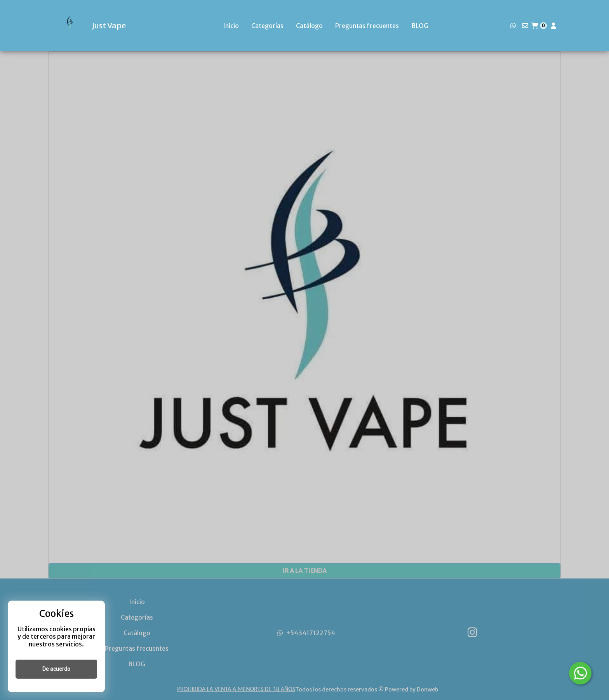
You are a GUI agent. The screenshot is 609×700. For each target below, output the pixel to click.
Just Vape (109, 26)
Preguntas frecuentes (367, 26)
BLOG (420, 26)
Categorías (267, 26)
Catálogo (309, 26)
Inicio (231, 26)
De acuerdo (56, 669)
